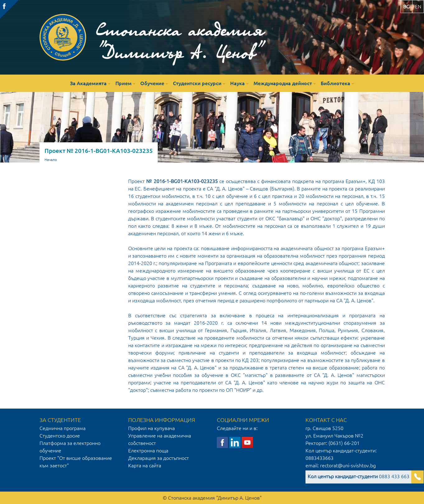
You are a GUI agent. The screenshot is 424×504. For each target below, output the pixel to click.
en (418, 7)
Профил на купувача (151, 428)
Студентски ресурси (197, 83)
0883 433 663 (359, 476)
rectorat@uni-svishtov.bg (348, 465)
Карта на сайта (145, 465)
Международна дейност (283, 83)
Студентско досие (60, 436)
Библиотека (335, 83)
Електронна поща (148, 451)
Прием (123, 83)
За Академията (88, 83)
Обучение (152, 83)
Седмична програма (63, 428)
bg (406, 7)
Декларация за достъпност (158, 458)
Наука (238, 83)
